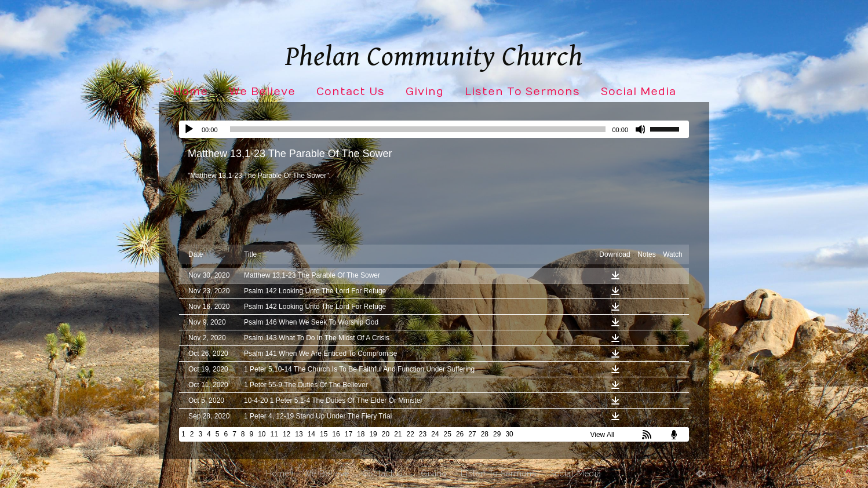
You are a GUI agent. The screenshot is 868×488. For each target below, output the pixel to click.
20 (386, 434)
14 (311, 434)
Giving (425, 92)
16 (336, 434)
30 (509, 434)
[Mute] (641, 129)
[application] (434, 129)
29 (497, 434)
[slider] (418, 129)
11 (274, 434)
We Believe (262, 92)
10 (262, 434)
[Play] (189, 129)
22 (411, 434)
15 (324, 434)
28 (485, 434)
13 (299, 434)
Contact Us (351, 92)
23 (423, 434)
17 (349, 434)
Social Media (639, 92)
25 (448, 434)
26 (460, 434)
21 (398, 434)
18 (361, 434)
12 (287, 434)
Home (191, 92)
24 (435, 434)
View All (602, 435)
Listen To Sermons (522, 92)
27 (472, 434)
